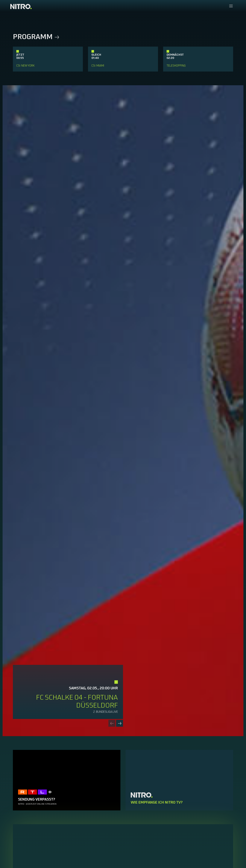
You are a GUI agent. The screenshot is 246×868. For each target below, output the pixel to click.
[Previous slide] (112, 723)
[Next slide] (120, 723)
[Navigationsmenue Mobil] (231, 6)
